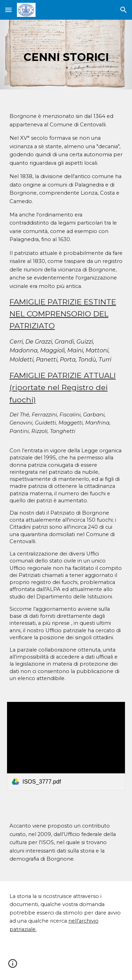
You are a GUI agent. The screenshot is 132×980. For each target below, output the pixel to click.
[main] (66, 55)
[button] (8, 10)
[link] (66, 746)
